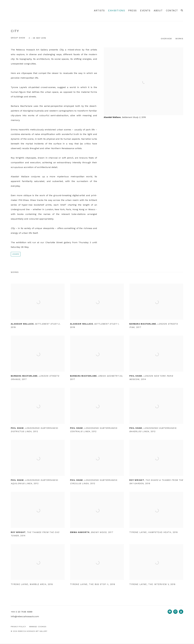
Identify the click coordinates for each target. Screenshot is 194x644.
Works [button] (179, 39)
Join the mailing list (170, 612)
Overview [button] (166, 39)
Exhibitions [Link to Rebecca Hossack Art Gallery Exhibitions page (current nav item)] (117, 11)
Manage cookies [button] (38, 627)
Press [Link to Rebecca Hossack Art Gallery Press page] (132, 11)
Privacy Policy (18, 627)
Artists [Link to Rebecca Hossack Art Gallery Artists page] (99, 11)
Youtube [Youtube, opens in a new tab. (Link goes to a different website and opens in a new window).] (181, 612)
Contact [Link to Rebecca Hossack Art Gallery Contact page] (172, 11)
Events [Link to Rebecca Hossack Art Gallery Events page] (145, 11)
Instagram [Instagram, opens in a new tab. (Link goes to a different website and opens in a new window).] (175, 612)
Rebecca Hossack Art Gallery (19, 11)
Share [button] (16, 254)
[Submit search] (182, 10)
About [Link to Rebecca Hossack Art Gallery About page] (158, 11)
